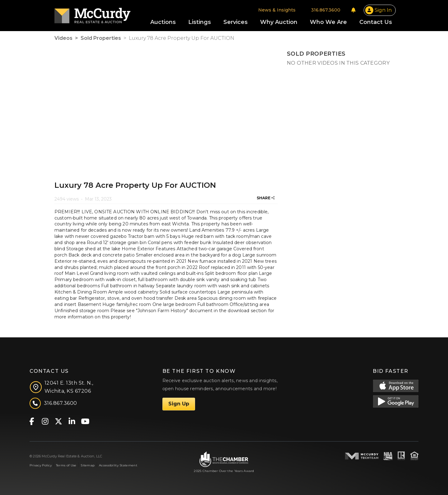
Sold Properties (101, 38)
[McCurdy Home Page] (92, 14)
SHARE (266, 198)
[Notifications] (353, 10)
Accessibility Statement (118, 465)
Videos (63, 38)
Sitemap (88, 465)
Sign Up (179, 404)
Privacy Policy (41, 465)
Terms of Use (66, 465)
